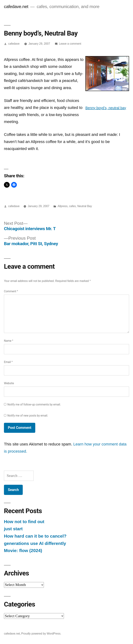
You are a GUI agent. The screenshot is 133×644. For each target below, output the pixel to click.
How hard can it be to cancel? (35, 536)
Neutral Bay (85, 206)
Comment (11, 291)
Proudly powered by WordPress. (41, 634)
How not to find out (24, 522)
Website (9, 383)
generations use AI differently (35, 543)
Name (9, 341)
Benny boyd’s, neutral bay (106, 108)
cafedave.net (16, 7)
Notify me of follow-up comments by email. (34, 404)
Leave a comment (70, 44)
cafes (72, 206)
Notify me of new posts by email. (28, 416)
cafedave (14, 44)
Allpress (63, 206)
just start (13, 529)
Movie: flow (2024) (23, 551)
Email (8, 362)
